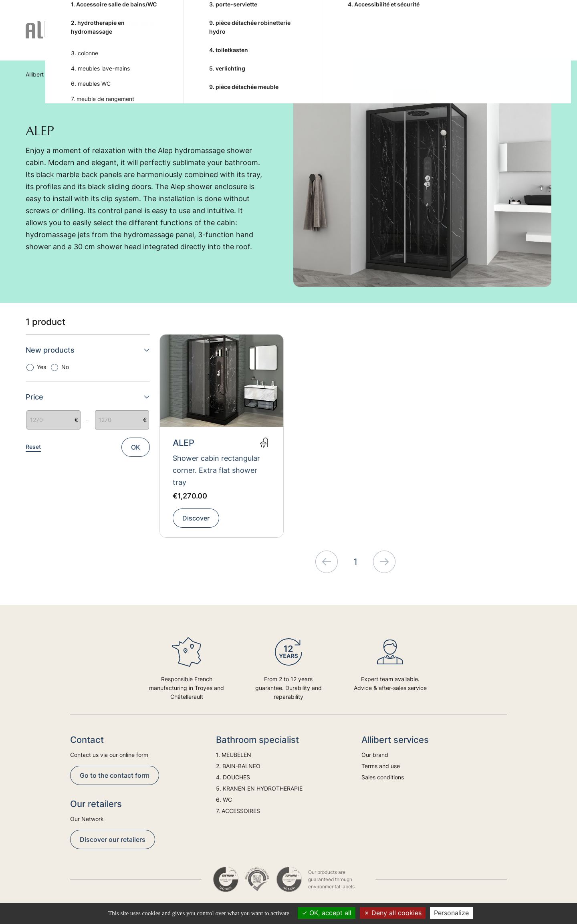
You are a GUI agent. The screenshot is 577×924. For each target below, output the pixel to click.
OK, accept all (327, 913)
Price (88, 397)
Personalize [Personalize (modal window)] (451, 913)
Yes (41, 367)
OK (136, 447)
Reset (33, 447)
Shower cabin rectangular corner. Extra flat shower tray (216, 470)
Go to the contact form (115, 775)
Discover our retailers (113, 839)
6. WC (398, 39)
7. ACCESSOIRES (444, 39)
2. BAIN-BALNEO (186, 39)
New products (88, 350)
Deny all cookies (393, 913)
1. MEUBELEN (138, 39)
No (65, 367)
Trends (506, 39)
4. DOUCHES (250, 39)
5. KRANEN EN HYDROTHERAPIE (311, 39)
